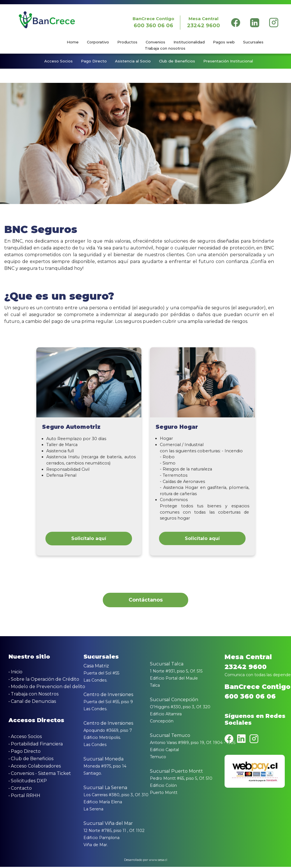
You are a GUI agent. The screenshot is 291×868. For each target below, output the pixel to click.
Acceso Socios (58, 61)
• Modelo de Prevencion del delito (47, 688)
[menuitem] (76, 42)
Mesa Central (203, 22)
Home (73, 42)
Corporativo (98, 42)
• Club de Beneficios (31, 760)
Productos (127, 42)
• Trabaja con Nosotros (34, 695)
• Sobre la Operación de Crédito (44, 681)
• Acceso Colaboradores (35, 767)
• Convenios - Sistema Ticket (40, 775)
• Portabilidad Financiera (36, 745)
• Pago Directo (25, 753)
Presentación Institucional (228, 61)
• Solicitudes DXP (28, 782)
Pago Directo (94, 61)
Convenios (155, 42)
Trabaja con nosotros (165, 48)
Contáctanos (146, 601)
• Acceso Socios (25, 738)
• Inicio (15, 673)
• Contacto (20, 790)
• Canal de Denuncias (32, 703)
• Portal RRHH (24, 797)
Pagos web (224, 42)
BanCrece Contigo (153, 22)
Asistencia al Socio (133, 61)
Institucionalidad (189, 42)
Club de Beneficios (177, 61)
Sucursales (253, 42)
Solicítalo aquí (89, 539)
